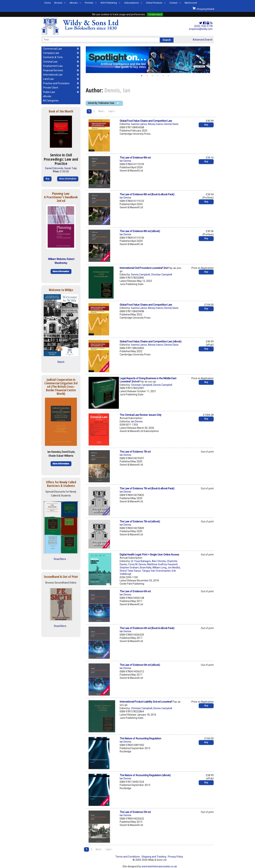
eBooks (74, 3)
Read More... (61, 626)
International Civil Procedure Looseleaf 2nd (144, 268)
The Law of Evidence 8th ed (135, 158)
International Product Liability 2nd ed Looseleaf (146, 702)
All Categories (51, 101)
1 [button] (142, 76)
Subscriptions (131, 3)
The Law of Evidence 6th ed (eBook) (140, 665)
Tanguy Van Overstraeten (156, 571)
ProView (89, 3)
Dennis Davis (171, 124)
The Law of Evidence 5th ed (135, 812)
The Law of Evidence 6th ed (135, 591)
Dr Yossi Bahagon (141, 561)
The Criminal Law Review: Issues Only (141, 415)
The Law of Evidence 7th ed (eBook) (140, 522)
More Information (68, 179)
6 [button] (168, 76)
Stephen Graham (129, 568)
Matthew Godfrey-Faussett (162, 564)
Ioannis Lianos (139, 124)
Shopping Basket (203, 9)
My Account (191, 3)
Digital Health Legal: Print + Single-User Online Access (149, 555)
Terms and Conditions (128, 857)
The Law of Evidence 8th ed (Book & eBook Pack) (147, 194)
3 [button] (152, 76)
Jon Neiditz (174, 568)
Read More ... (61, 559)
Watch (61, 362)
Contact (173, 3)
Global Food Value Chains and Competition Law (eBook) (151, 342)
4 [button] (158, 76)
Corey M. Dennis (137, 564)
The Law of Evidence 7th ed (135, 452)
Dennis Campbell (140, 275)
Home (48, 3)
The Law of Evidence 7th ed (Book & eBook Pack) (147, 488)
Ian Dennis (125, 161)
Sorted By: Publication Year (101, 103)
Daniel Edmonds (54, 168)
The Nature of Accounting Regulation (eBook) (145, 775)
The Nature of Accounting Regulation (140, 738)
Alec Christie (159, 561)
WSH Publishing (109, 3)
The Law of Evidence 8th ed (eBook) (140, 231)
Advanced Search (203, 40)
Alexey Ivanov (156, 124)
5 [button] (163, 76)
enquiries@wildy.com (201, 29)
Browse (58, 3)
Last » (112, 111)
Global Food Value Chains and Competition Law (146, 121)
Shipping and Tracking (154, 857)
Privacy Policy (175, 857)
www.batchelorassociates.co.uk (159, 866)
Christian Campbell (162, 275)
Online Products (154, 3)
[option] (150, 60)
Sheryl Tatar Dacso (130, 571)
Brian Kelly (146, 568)
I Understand (155, 14)
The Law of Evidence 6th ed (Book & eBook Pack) (147, 628)
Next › (102, 111)
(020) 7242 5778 (203, 26)
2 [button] (147, 76)
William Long (159, 568)
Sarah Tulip (71, 168)
